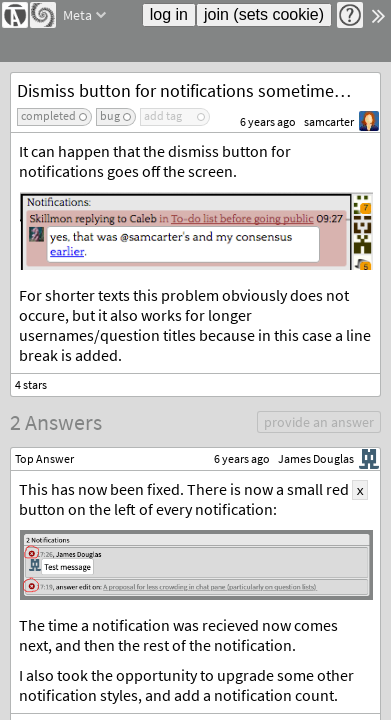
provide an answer (319, 422)
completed (48, 115)
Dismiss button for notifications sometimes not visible (198, 90)
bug (110, 115)
